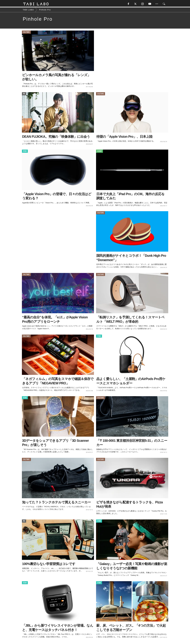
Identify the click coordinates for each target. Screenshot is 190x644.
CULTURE (26, 33)
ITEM (25, 152)
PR (24, 94)
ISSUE (99, 152)
